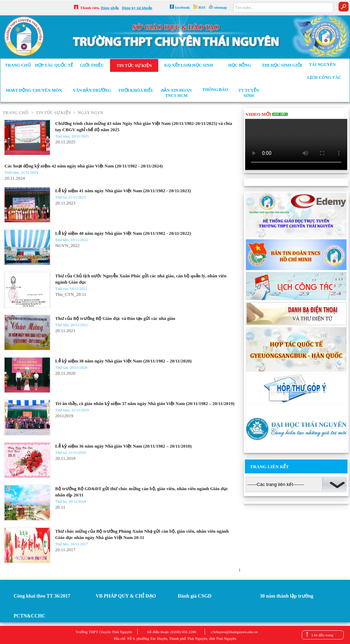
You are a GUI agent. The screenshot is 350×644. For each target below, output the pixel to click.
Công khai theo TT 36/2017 (42, 596)
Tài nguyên (322, 65)
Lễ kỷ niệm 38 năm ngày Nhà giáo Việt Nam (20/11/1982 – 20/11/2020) (123, 361)
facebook (182, 7)
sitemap (221, 7)
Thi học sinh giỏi (282, 65)
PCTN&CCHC (30, 616)
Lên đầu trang (322, 635)
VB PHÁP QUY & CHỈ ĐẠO (126, 596)
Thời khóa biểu (136, 90)
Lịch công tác (324, 77)
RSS (202, 7)
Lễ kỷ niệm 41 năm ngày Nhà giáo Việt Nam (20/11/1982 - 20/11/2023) (123, 191)
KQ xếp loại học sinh (188, 65)
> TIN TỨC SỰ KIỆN (50, 113)
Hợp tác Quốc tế (54, 65)
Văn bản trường (92, 90)
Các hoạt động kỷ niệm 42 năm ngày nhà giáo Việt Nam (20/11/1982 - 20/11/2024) (84, 166)
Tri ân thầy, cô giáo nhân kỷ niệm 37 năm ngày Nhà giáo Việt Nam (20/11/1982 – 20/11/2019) (145, 403)
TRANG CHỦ (16, 113)
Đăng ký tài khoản (137, 8)
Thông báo (215, 90)
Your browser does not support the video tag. (296, 144)
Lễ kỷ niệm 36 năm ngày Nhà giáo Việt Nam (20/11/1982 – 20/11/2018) (123, 446)
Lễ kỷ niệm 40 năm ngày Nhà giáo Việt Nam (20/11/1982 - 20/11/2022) (123, 233)
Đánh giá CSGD (195, 596)
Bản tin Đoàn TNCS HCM (176, 93)
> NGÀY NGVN (87, 113)
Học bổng (239, 65)
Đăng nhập (110, 8)
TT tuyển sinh (249, 93)
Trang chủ (18, 65)
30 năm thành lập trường (287, 596)
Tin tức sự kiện (134, 66)
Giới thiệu (92, 65)
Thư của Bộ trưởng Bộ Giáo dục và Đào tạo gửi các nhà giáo (115, 318)
